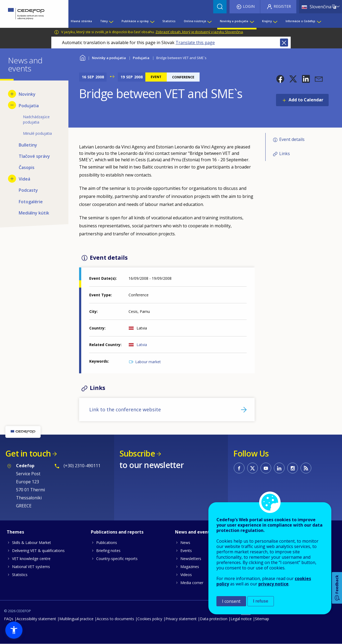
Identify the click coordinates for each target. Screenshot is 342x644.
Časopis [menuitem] (27, 167)
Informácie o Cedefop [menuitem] (301, 21)
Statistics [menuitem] (169, 21)
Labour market (148, 362)
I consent (231, 601)
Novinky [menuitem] (27, 94)
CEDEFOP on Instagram (293, 468)
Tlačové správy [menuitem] (34, 156)
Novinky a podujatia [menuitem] (234, 21)
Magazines (190, 567)
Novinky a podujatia (109, 58)
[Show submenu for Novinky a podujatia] (252, 21)
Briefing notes (108, 551)
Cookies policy (150, 619)
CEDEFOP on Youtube (266, 468)
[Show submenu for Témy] (111, 21)
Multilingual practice (76, 619)
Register (282, 6)
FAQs (9, 619)
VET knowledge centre (31, 559)
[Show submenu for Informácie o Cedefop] (319, 21)
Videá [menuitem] (24, 179)
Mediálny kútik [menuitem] (34, 213)
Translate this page (195, 43)
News (185, 543)
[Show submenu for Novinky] (12, 94)
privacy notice (273, 584)
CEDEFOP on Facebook (239, 468)
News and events (193, 532)
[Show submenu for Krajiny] (275, 21)
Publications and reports (117, 532)
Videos (186, 575)
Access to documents (115, 619)
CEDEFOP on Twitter (252, 468)
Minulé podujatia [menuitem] (37, 133)
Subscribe (137, 453)
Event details (292, 139)
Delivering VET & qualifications (38, 551)
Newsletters (191, 559)
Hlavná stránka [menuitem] (81, 21)
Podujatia (141, 58)
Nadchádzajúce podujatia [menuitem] (36, 119)
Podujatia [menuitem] (29, 106)
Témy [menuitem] (104, 21)
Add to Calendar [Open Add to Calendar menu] (306, 100)
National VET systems (31, 567)
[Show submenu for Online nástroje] (209, 21)
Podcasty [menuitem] (28, 190)
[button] (280, 79)
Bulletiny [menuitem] (28, 145)
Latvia (142, 345)
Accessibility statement (36, 619)
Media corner (192, 583)
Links (285, 154)
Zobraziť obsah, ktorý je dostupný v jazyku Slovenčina (199, 32)
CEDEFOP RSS (306, 468)
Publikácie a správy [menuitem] (135, 21)
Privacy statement (181, 619)
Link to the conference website (125, 409)
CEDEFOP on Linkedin (279, 468)
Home (82, 57)
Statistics (20, 575)
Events (186, 551)
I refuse (261, 601)
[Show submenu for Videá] (12, 179)
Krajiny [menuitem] (267, 21)
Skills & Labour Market (32, 543)
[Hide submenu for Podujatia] (12, 105)
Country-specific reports (117, 559)
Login (249, 6)
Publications (107, 543)
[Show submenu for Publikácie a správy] (152, 21)
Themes (15, 532)
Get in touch (28, 453)
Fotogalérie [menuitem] (31, 202)
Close (284, 43)
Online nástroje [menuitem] (195, 21)
